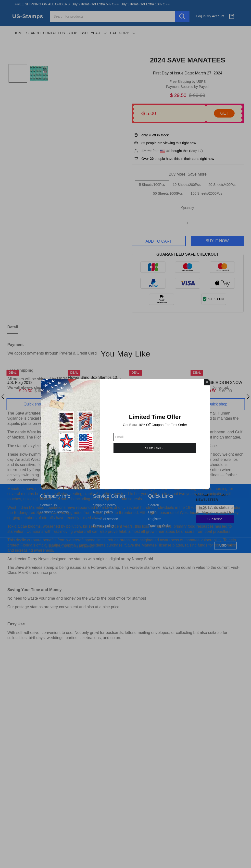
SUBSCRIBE (155, 448)
